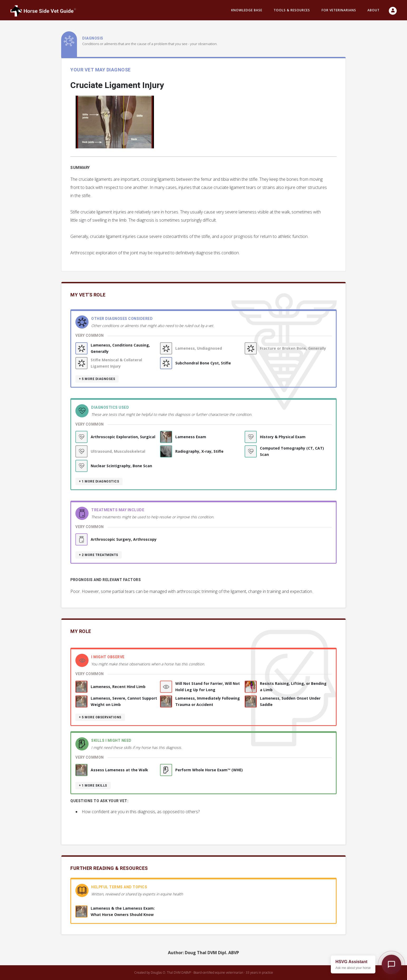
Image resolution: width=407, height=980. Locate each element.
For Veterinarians (339, 10)
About (374, 10)
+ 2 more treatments (99, 555)
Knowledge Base (247, 10)
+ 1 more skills (93, 786)
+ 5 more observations (100, 717)
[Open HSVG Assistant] (391, 964)
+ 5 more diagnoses (97, 379)
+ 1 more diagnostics (99, 481)
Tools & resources (292, 10)
